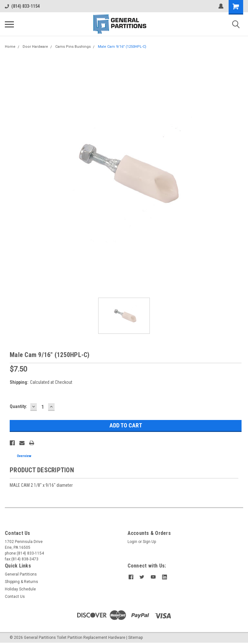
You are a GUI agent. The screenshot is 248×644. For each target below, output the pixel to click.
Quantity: (18, 406)
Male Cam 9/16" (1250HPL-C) (122, 47)
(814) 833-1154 (22, 6)
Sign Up (149, 542)
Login (132, 542)
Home (10, 47)
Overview (24, 456)
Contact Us (15, 597)
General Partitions (21, 574)
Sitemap (135, 638)
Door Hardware (35, 47)
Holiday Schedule (20, 589)
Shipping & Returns (21, 582)
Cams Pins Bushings (73, 47)
